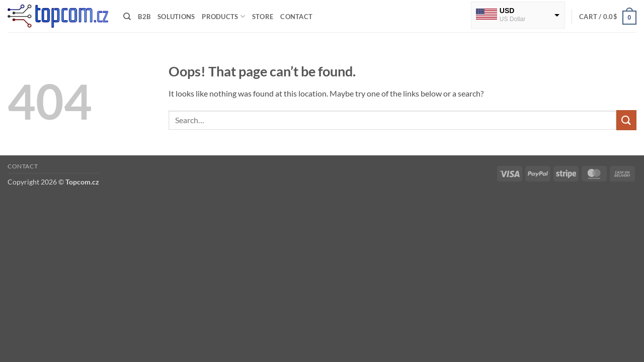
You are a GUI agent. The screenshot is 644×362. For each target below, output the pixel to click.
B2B (144, 17)
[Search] (127, 17)
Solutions (176, 17)
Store (263, 17)
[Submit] (626, 120)
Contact (296, 17)
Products (223, 16)
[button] (608, 17)
